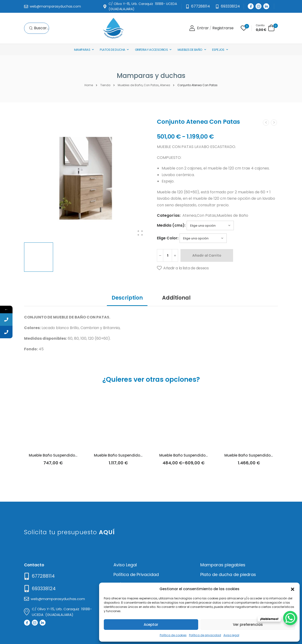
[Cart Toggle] (265, 28)
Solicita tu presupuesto (69, 532)
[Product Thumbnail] (86, 178)
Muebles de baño (190, 50)
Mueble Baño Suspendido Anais (188, 455)
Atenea (189, 215)
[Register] (223, 28)
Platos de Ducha (112, 50)
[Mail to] (52, 7)
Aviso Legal (125, 565)
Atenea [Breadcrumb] (165, 85)
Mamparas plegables (223, 565)
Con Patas (206, 215)
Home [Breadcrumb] (89, 85)
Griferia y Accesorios (151, 50)
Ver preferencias (248, 625)
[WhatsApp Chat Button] (290, 618)
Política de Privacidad (136, 574)
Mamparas (82, 50)
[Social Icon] (251, 6)
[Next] (274, 123)
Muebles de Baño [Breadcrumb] (130, 85)
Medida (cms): (171, 225)
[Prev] (266, 123)
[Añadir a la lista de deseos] (183, 268)
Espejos (218, 50)
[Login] (199, 28)
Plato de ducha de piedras (228, 574)
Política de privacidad (205, 635)
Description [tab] (127, 298)
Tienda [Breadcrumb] (105, 85)
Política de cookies (173, 635)
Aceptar (151, 625)
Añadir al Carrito (207, 255)
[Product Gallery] (140, 233)
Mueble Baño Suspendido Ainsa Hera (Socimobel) (74, 455)
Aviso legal (231, 635)
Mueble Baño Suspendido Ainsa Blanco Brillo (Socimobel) (146, 455)
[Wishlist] (244, 28)
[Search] (39, 28)
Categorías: (169, 215)
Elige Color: (168, 238)
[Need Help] (228, 6)
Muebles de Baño (232, 215)
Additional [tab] (176, 298)
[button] (293, 589)
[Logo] (113, 28)
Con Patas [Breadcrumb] (151, 85)
